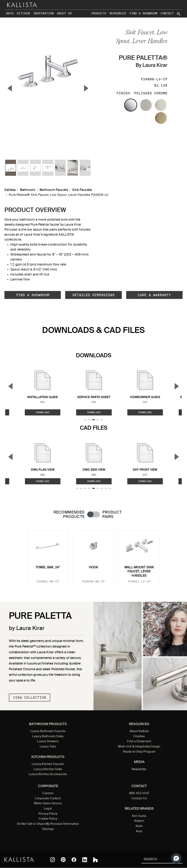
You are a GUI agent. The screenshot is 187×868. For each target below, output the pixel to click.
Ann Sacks (139, 816)
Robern (139, 821)
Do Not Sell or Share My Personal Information (48, 824)
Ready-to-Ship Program (139, 752)
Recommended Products (69, 515)
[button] (176, 858)
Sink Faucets (82, 190)
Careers (48, 793)
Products (99, 13)
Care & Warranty (154, 295)
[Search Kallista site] (179, 14)
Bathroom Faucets (54, 190)
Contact (167, 13)
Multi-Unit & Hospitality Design (139, 747)
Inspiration (43, 13)
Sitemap (48, 829)
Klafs (139, 826)
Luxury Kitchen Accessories (48, 774)
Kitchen (23, 13)
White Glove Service (48, 804)
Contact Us (139, 799)
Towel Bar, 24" (48, 567)
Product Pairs (112, 515)
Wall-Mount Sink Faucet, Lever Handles (139, 572)
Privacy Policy (48, 814)
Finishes (139, 737)
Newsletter (139, 769)
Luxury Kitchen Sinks (48, 769)
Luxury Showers (48, 742)
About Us (64, 13)
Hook (94, 567)
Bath (10, 13)
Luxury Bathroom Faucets (48, 731)
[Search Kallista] (157, 860)
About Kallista (139, 731)
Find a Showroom (143, 13)
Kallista (10, 190)
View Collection (30, 697)
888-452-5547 (139, 793)
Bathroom (28, 190)
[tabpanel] (93, 557)
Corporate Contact (48, 799)
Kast (139, 831)
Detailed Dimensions (93, 295)
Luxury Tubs (48, 747)
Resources (118, 13)
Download (43, 412)
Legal (48, 809)
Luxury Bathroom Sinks (48, 737)
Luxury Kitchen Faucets (48, 764)
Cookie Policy (48, 819)
